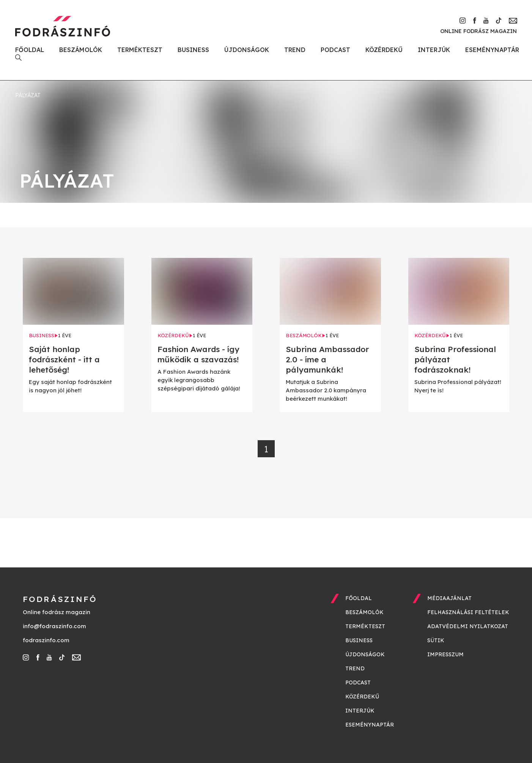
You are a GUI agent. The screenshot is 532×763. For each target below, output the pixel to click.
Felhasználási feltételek (468, 612)
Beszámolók (81, 50)
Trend (295, 50)
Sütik (436, 640)
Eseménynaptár (492, 50)
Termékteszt (140, 50)
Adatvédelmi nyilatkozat (468, 626)
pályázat (28, 95)
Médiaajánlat (449, 598)
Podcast (335, 50)
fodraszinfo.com (46, 640)
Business (193, 50)
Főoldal (30, 50)
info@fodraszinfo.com (54, 626)
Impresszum (445, 654)
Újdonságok (247, 50)
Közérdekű (384, 50)
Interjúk (434, 50)
